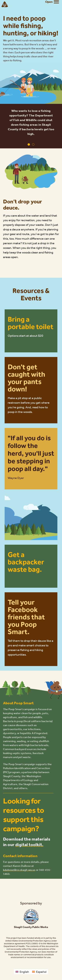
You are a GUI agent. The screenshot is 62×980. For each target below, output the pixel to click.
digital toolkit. (29, 845)
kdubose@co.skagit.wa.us (19, 870)
